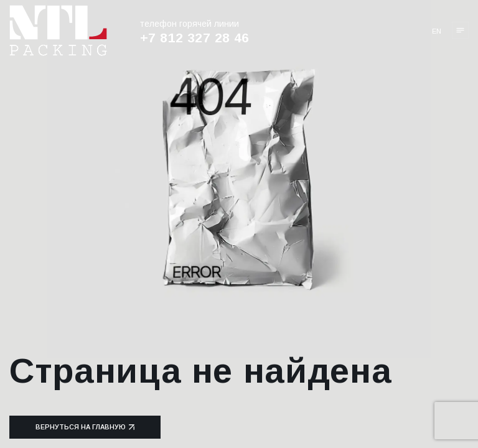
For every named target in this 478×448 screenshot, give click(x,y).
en (437, 31)
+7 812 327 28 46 (195, 38)
